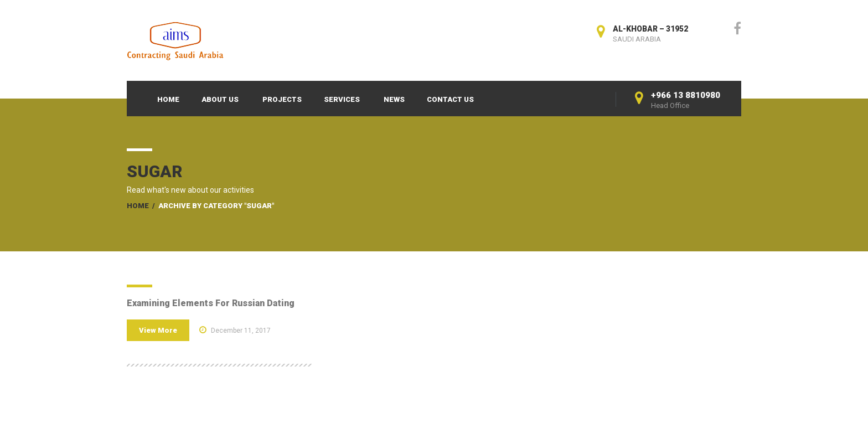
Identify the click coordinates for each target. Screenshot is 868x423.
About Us (220, 99)
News (394, 99)
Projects (282, 99)
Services (342, 99)
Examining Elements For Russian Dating (211, 303)
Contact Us (450, 99)
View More (158, 330)
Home (168, 99)
